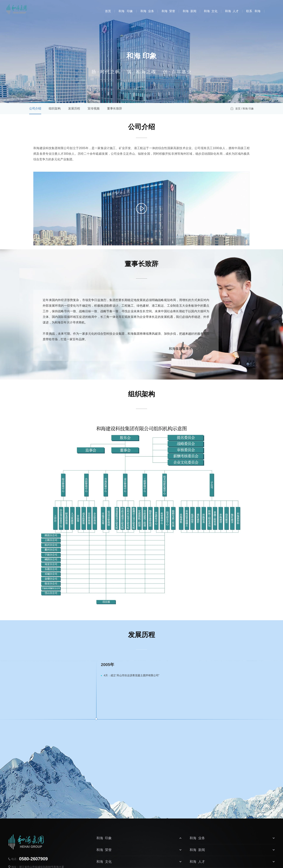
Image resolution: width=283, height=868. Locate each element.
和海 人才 (232, 11)
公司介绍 (35, 108)
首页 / (239, 109)
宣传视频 (94, 108)
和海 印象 (126, 11)
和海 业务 (147, 11)
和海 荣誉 (168, 11)
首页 (108, 11)
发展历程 (74, 108)
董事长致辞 (115, 108)
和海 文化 (211, 11)
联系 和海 (253, 11)
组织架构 (55, 108)
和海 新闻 (190, 11)
